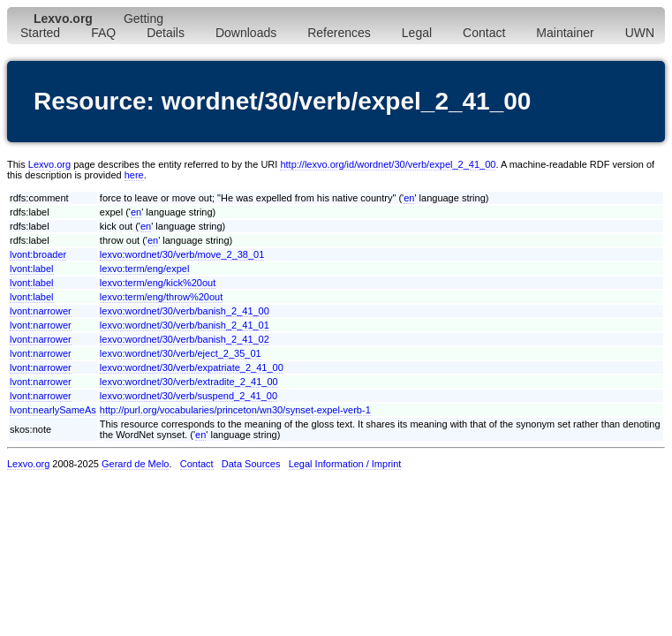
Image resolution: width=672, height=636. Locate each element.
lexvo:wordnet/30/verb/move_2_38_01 (182, 254)
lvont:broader (38, 254)
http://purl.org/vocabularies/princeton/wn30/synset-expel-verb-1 (235, 410)
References (339, 33)
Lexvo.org (49, 164)
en (409, 198)
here (134, 175)
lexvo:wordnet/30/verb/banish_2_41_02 (185, 339)
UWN (640, 33)
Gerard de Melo (135, 464)
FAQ (103, 33)
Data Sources (251, 464)
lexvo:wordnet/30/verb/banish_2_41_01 (185, 325)
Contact (484, 33)
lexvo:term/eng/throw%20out (161, 297)
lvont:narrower (41, 311)
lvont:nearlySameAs (53, 410)
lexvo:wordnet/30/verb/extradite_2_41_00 (189, 382)
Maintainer (565, 33)
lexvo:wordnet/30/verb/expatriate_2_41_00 (192, 367)
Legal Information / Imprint (345, 464)
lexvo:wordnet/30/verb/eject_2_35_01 (181, 353)
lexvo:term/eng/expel (145, 269)
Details (166, 33)
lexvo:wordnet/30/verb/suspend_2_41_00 (189, 396)
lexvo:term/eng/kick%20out (158, 283)
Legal (417, 33)
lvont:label (32, 269)
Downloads (246, 33)
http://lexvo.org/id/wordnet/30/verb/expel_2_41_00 (388, 164)
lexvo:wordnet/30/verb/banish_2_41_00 (185, 311)
